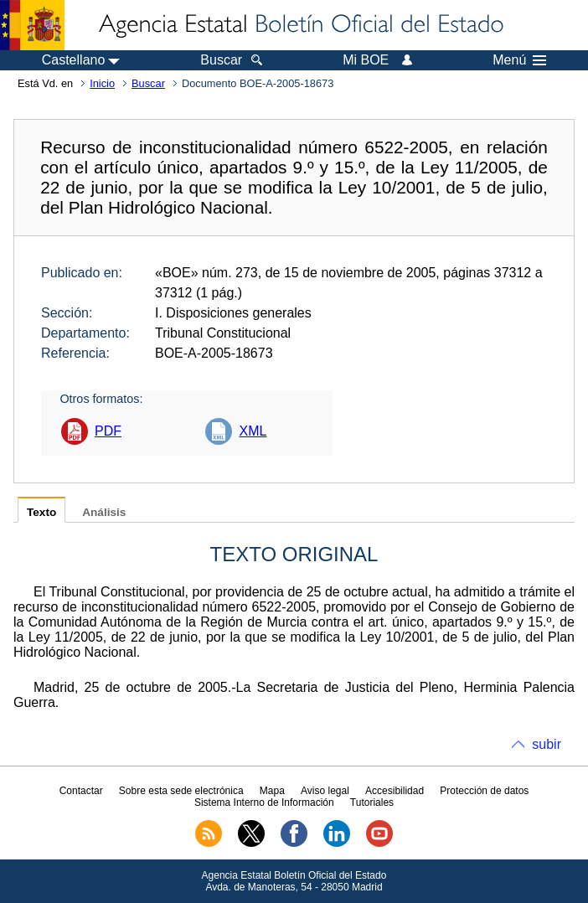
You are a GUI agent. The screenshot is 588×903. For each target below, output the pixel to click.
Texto (41, 512)
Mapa (272, 791)
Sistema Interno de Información (264, 802)
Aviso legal (325, 791)
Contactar (81, 791)
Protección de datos (484, 791)
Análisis (104, 512)
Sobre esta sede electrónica (181, 791)
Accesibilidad (395, 791)
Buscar (148, 83)
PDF (108, 431)
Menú (519, 60)
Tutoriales (372, 802)
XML (253, 431)
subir (547, 744)
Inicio (102, 83)
